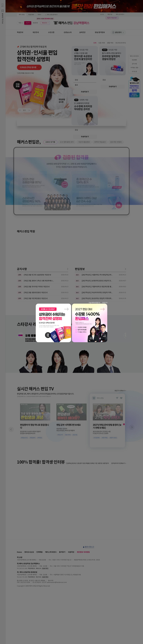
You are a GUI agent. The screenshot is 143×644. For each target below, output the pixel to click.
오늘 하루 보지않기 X (94, 303)
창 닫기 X (105, 303)
